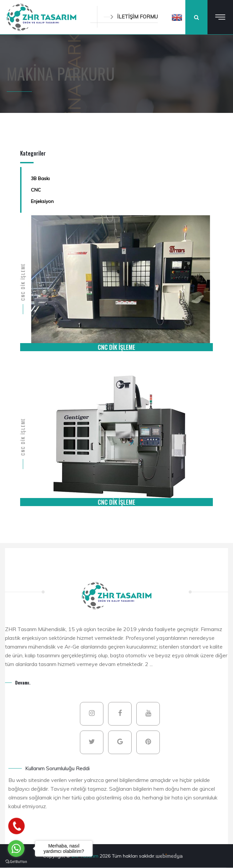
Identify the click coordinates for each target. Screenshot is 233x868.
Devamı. (23, 682)
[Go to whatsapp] (16, 849)
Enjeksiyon (42, 201)
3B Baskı (40, 178)
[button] (177, 17)
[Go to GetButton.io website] (16, 861)
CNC (36, 190)
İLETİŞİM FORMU (131, 17)
